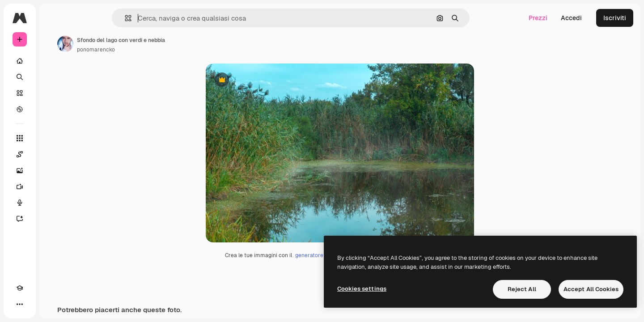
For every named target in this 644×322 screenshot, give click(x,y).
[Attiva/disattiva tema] (36, 304)
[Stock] (54, 93)
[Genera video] (54, 186)
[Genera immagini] (54, 170)
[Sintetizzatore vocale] (54, 203)
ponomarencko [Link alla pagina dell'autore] (164, 50)
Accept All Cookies (591, 289)
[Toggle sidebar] (88, 18)
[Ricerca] (54, 77)
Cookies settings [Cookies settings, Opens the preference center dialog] (362, 289)
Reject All (522, 289)
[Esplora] (54, 109)
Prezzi (538, 18)
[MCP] (52, 304)
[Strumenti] (54, 138)
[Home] (54, 61)
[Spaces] (54, 154)
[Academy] (20, 304)
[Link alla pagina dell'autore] (133, 44)
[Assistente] (54, 219)
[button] (159, 18)
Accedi (571, 18)
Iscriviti (615, 18)
